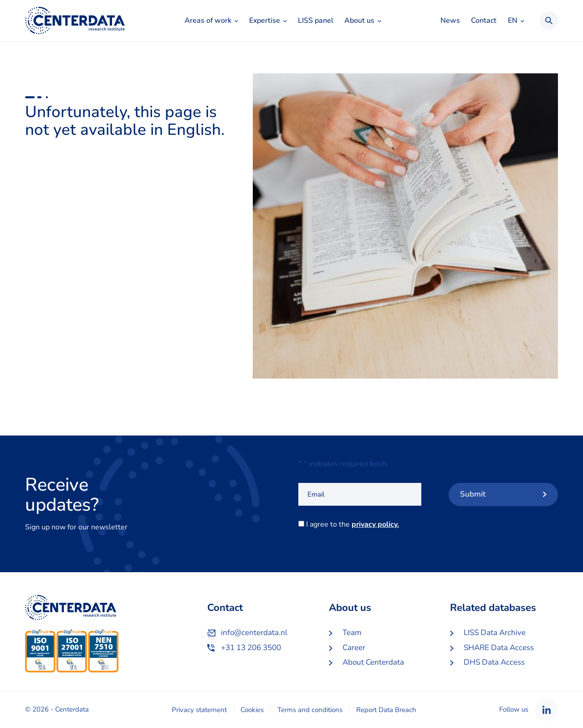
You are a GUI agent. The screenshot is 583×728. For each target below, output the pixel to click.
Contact (484, 21)
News (450, 21)
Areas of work (208, 21)
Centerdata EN (75, 21)
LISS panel (316, 21)
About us (359, 21)
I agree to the (355, 524)
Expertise (265, 21)
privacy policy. (375, 524)
